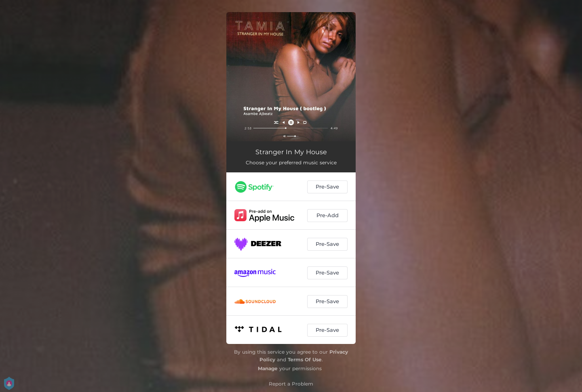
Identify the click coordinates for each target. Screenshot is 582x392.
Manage (268, 368)
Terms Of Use (305, 360)
